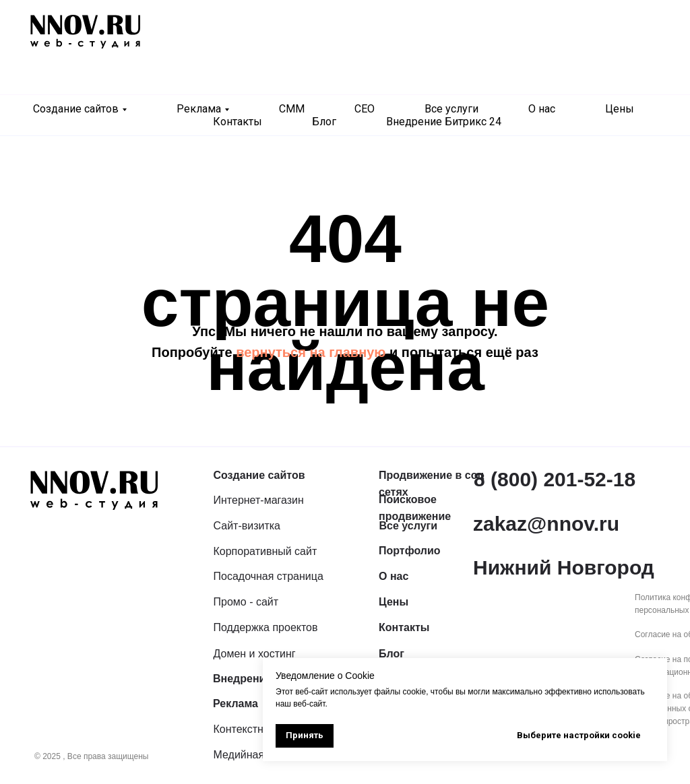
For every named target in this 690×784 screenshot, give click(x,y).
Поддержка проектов (266, 627)
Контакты (238, 122)
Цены (620, 109)
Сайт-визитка (247, 526)
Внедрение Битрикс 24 (444, 122)
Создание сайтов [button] (76, 109)
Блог (324, 122)
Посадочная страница (269, 576)
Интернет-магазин (259, 500)
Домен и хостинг (255, 654)
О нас (542, 109)
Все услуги (451, 109)
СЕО (365, 109)
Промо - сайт (246, 602)
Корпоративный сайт (265, 551)
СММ (292, 109)
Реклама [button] (199, 109)
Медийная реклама (262, 755)
